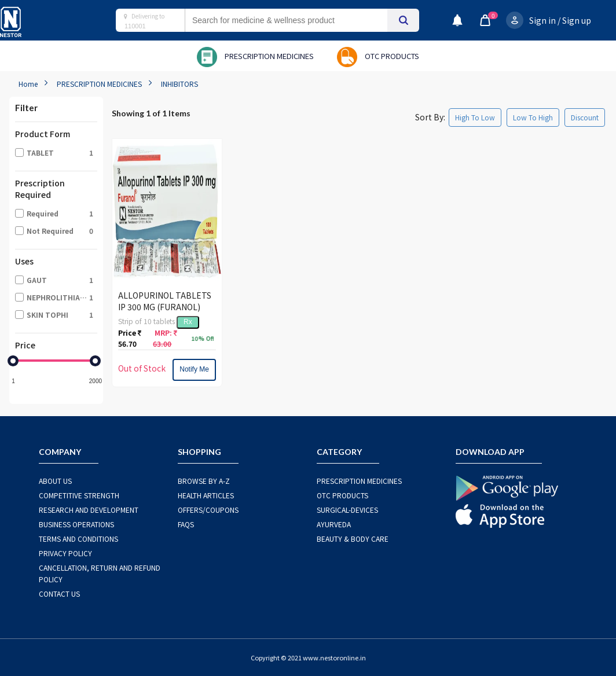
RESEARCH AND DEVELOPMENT (89, 510)
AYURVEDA (334, 524)
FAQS (186, 524)
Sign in (542, 20)
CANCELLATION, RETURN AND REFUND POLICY (100, 573)
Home (28, 84)
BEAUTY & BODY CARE (353, 539)
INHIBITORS (179, 84)
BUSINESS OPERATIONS (76, 524)
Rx (188, 322)
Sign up (577, 20)
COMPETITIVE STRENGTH (79, 495)
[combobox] (298, 20)
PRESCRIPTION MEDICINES (99, 84)
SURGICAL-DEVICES (347, 510)
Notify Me (194, 369)
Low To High (533, 117)
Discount (585, 117)
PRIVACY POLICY (65, 553)
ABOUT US (55, 481)
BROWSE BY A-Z (204, 481)
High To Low (475, 117)
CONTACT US (59, 594)
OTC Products (342, 495)
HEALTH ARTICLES (206, 495)
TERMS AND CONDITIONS (78, 539)
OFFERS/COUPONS (208, 510)
